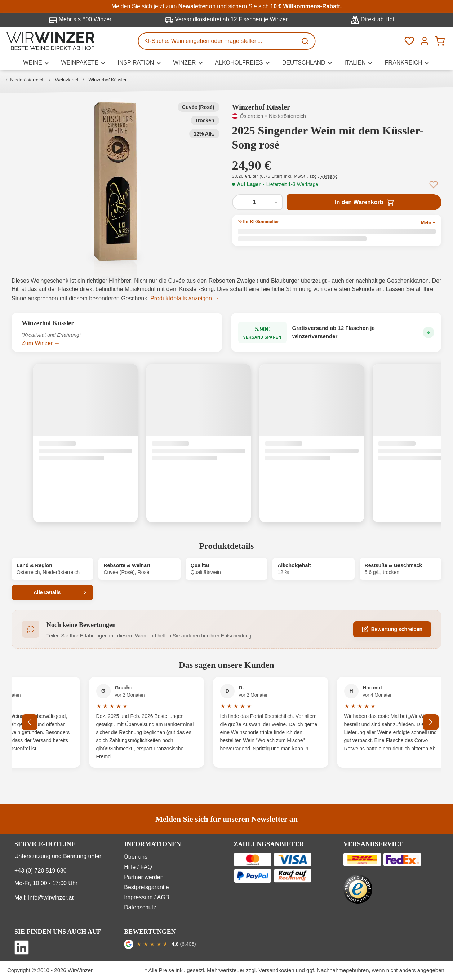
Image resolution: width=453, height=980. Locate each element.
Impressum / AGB (146, 897)
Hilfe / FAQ (138, 867)
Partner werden (144, 877)
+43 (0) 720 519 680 (41, 871)
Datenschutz (140, 907)
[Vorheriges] (30, 722)
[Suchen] (306, 41)
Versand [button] (329, 176)
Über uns (136, 857)
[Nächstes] (431, 722)
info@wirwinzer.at (51, 898)
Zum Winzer (37, 343)
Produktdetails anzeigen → (185, 298)
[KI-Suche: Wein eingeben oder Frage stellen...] (218, 41)
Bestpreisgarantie (146, 887)
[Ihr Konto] (425, 41)
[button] (116, 182)
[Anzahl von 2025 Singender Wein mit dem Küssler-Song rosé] (257, 202)
